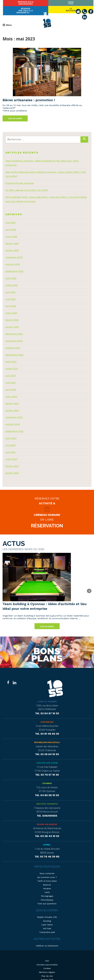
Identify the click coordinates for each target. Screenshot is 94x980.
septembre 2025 (14, 266)
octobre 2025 (13, 259)
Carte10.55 (78, 3)
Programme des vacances (20, 178)
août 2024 (11, 357)
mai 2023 (10, 447)
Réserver (47, 4)
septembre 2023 (14, 426)
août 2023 (11, 433)
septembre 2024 (14, 350)
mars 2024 (11, 392)
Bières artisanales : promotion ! (29, 95)
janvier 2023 (12, 468)
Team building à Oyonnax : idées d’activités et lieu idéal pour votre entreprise (45, 601)
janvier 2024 (12, 405)
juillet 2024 (12, 364)
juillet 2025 (12, 280)
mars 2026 (11, 232)
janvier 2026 (12, 245)
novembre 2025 (14, 252)
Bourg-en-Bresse (47, 820)
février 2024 (12, 398)
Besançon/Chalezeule (47, 738)
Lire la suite (15, 113)
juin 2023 (10, 440)
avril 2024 (11, 385)
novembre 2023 (14, 412)
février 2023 (12, 461)
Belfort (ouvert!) (47, 799)
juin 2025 (10, 287)
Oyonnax (47, 779)
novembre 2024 (14, 336)
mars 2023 (11, 454)
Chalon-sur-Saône (47, 758)
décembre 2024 (14, 329)
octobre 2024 (13, 343)
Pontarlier (47, 718)
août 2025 (11, 273)
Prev (5, 586)
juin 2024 (11, 371)
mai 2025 (10, 294)
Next (89, 586)
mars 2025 (11, 308)
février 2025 (12, 315)
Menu (7, 20)
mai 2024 (11, 378)
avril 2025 (11, 301)
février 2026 (12, 238)
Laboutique (16, 4)
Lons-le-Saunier (47, 697)
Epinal (47, 840)
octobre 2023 (13, 419)
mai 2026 (10, 218)
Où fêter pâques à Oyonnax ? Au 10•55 (27, 185)
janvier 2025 (12, 322)
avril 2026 (11, 225)
